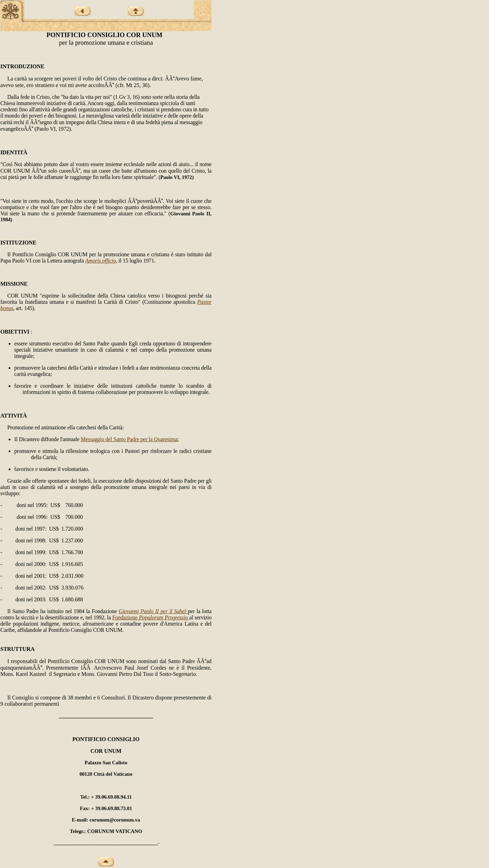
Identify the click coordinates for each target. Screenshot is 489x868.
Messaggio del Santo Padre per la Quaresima (129, 439)
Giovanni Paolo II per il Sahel (153, 611)
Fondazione (151, 617)
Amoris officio (101, 261)
